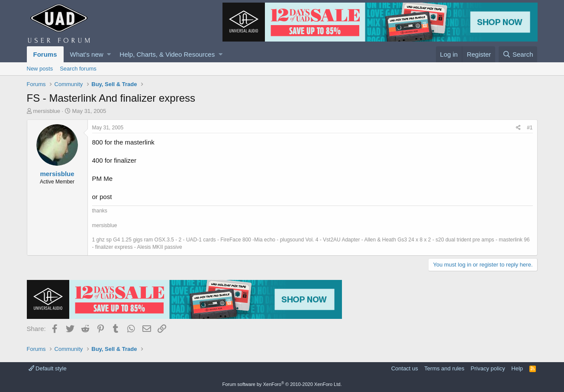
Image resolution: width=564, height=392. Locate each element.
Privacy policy (488, 368)
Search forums (78, 69)
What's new (87, 54)
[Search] (518, 54)
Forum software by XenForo (282, 384)
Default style (48, 368)
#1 (530, 128)
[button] (109, 54)
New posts (40, 69)
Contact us (405, 368)
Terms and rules (444, 368)
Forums (45, 54)
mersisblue (47, 111)
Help (517, 368)
